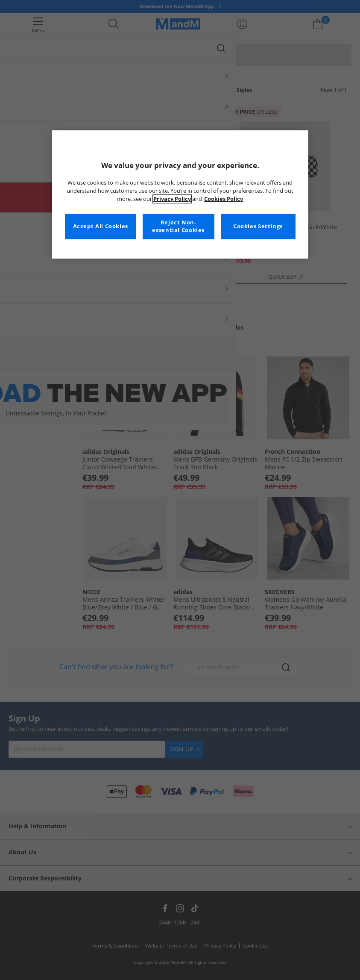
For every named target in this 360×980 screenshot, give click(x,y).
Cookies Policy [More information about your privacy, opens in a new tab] (224, 199)
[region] (180, 194)
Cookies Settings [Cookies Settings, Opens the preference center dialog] (258, 226)
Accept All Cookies (101, 226)
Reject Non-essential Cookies (178, 226)
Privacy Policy (172, 199)
